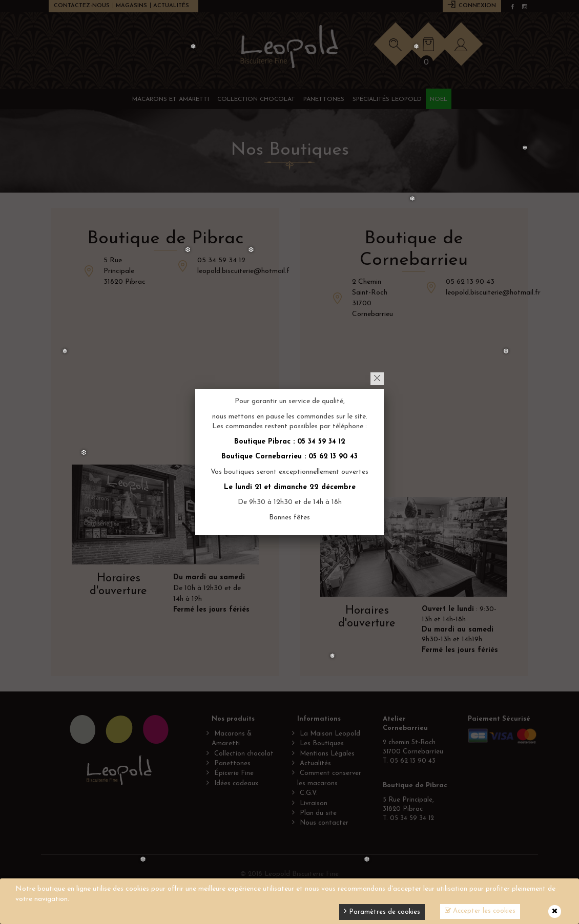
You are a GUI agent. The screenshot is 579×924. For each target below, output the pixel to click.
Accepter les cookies (480, 911)
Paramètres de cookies (382, 911)
